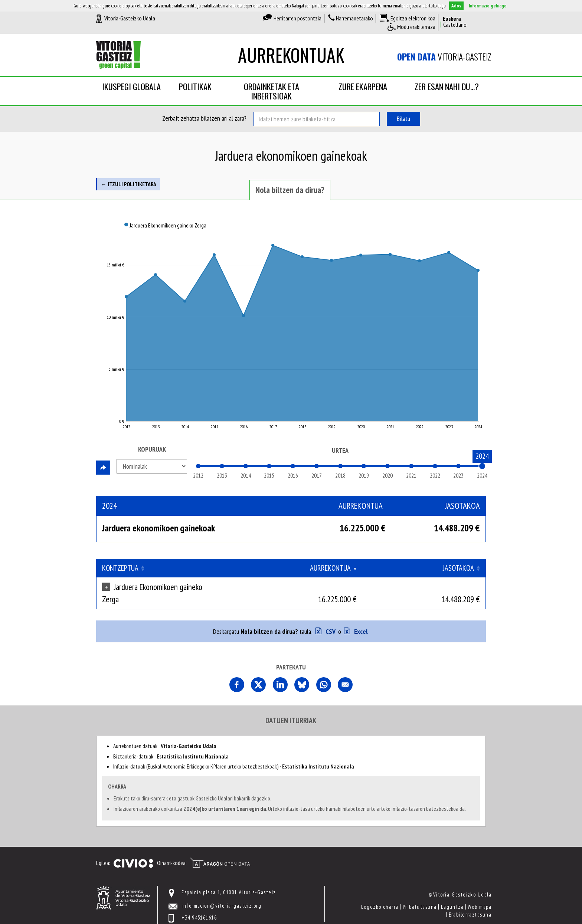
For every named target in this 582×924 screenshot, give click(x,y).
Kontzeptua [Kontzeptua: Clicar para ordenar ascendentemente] (120, 568)
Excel (360, 620)
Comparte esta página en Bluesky (302, 673)
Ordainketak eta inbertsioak (272, 91)
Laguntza (452, 895)
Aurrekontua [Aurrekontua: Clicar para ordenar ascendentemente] (398, 568)
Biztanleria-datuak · (171, 744)
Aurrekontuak (291, 55)
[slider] (482, 466)
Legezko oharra (380, 895)
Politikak (195, 86)
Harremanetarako (354, 18)
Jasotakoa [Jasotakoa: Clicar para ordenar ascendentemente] (458, 568)
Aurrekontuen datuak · (165, 734)
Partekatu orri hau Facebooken (237, 673)
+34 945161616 (199, 906)
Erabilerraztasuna (470, 902)
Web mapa (480, 895)
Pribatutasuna (420, 895)
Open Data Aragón (220, 851)
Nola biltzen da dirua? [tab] (290, 190)
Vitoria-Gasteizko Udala (130, 18)
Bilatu (403, 119)
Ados (456, 6)
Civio (133, 852)
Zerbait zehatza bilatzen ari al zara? (204, 118)
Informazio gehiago (488, 6)
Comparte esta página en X (258, 673)
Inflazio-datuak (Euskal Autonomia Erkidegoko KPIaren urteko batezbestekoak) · (234, 754)
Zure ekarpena (363, 86)
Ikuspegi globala (131, 86)
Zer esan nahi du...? (447, 86)
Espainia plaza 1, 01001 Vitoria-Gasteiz (229, 880)
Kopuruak (152, 449)
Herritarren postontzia (297, 18)
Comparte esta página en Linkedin (280, 673)
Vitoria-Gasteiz (444, 57)
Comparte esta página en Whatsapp (324, 673)
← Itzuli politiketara (128, 184)
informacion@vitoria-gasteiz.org (221, 893)
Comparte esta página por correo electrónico (345, 673)
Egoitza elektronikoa (413, 18)
